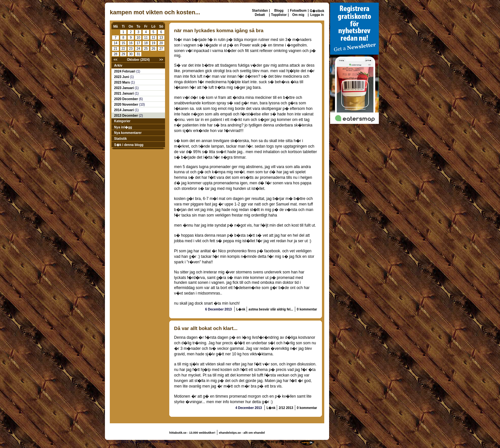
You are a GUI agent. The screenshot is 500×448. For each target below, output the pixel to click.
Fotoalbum (298, 11)
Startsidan (260, 11)
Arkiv (118, 66)
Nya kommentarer (128, 133)
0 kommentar (307, 309)
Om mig (298, 15)
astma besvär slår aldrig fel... (271, 309)
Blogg (279, 11)
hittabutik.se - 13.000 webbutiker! (192, 433)
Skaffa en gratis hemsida (279, 442)
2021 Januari (124, 93)
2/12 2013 (286, 408)
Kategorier (122, 121)
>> (161, 60)
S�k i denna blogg (129, 145)
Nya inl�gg (123, 127)
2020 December (126, 99)
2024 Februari (125, 71)
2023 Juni (122, 77)
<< (116, 60)
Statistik (120, 139)
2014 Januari (124, 110)
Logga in (317, 15)
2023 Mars (122, 82)
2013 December (126, 116)
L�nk (241, 309)
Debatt (260, 15)
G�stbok (317, 11)
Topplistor (279, 15)
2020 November (127, 105)
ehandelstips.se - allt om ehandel (242, 433)
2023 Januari (124, 88)
